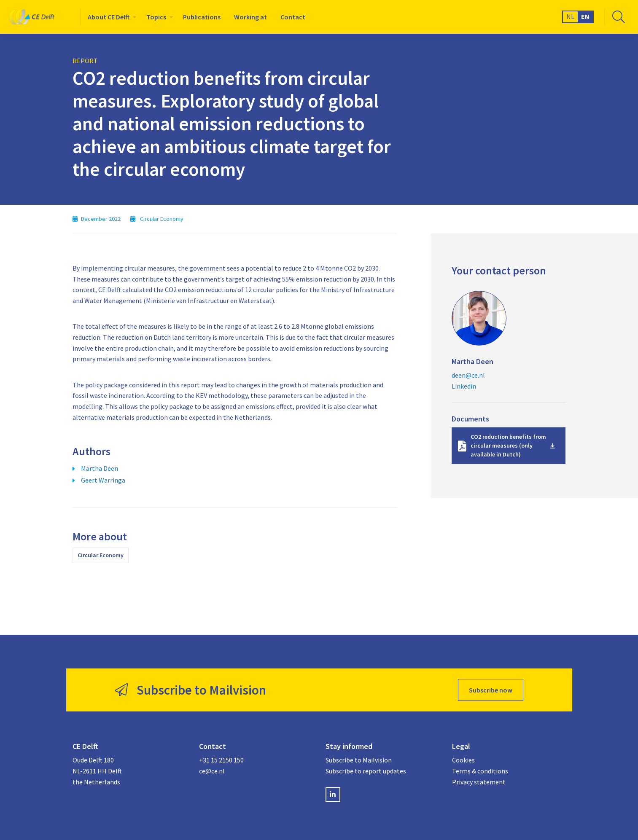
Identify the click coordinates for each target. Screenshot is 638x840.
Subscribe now (491, 690)
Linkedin (464, 386)
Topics (156, 17)
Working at (250, 17)
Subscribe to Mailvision (359, 760)
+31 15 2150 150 (221, 760)
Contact (293, 17)
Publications (202, 17)
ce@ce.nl (212, 771)
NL (570, 16)
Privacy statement (479, 782)
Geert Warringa (103, 480)
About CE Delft (109, 17)
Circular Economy (101, 555)
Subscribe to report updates (366, 771)
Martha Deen (100, 468)
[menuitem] (110, 17)
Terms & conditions (480, 771)
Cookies (463, 760)
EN (585, 16)
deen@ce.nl (468, 375)
